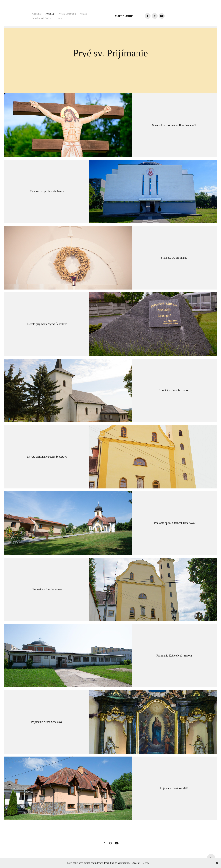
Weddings (37, 14)
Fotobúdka (71, 14)
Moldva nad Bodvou (42, 18)
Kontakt (84, 14)
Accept (136, 863)
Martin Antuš (124, 16)
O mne (59, 18)
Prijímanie (51, 14)
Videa (62, 14)
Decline (145, 863)
